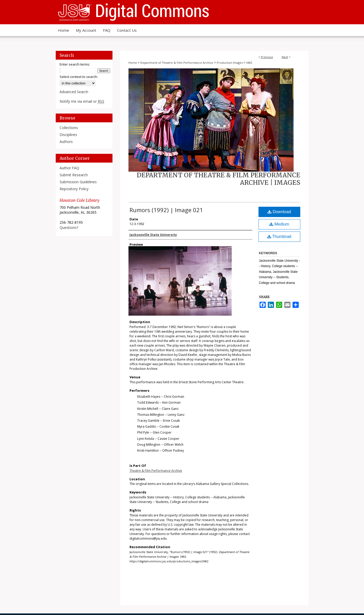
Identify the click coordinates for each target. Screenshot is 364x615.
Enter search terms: (75, 64)
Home (133, 63)
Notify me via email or (82, 101)
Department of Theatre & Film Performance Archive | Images (219, 179)
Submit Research (74, 175)
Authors (66, 142)
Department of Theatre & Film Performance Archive (177, 63)
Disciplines (68, 135)
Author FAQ (69, 168)
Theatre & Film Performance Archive (156, 471)
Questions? (69, 227)
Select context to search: (79, 77)
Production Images (230, 63)
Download (279, 212)
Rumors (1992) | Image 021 (166, 210)
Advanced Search (74, 92)
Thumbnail (279, 237)
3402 (249, 63)
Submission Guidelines (78, 182)
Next (285, 57)
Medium (279, 224)
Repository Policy (74, 189)
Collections (69, 128)
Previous (267, 57)
